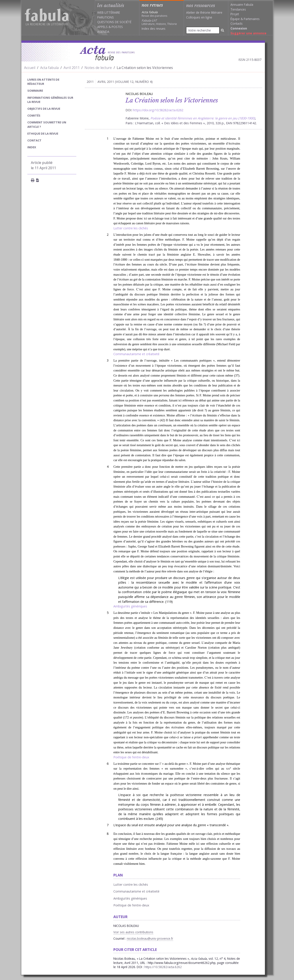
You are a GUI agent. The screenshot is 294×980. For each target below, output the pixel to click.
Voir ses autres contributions (133, 932)
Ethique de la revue (43, 134)
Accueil (30, 68)
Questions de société (114, 22)
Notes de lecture (98, 68)
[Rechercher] (223, 30)
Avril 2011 (72, 68)
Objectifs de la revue (44, 109)
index (32, 147)
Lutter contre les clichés (131, 228)
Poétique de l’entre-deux (131, 757)
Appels (102, 27)
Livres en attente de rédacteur (43, 82)
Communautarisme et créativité (136, 354)
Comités (34, 115)
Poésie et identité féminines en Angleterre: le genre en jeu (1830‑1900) (203, 118)
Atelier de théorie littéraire (204, 12)
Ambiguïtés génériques (130, 606)
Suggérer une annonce (248, 33)
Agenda (103, 32)
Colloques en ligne (199, 17)
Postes (117, 27)
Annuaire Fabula (242, 5)
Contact (34, 140)
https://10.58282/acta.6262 (163, 967)
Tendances (238, 9)
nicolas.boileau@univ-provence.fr (150, 938)
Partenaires (252, 19)
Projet (235, 14)
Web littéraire (109, 12)
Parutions (106, 17)
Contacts (237, 23)
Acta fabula (49, 68)
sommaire (35, 91)
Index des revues (154, 29)
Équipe (235, 19)
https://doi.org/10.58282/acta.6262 (158, 110)
